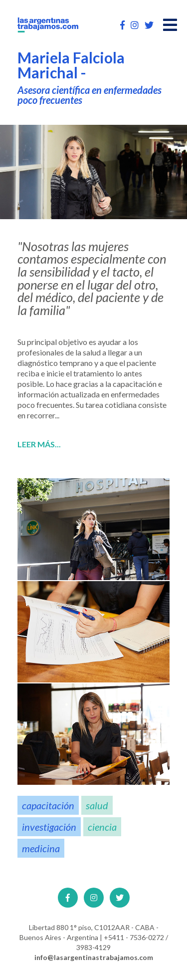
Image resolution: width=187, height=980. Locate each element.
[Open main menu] (170, 25)
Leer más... (39, 444)
